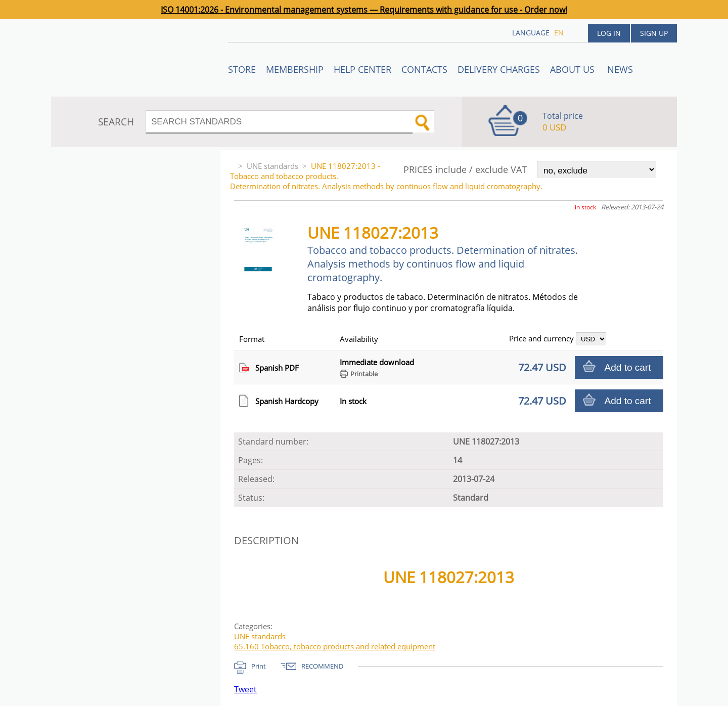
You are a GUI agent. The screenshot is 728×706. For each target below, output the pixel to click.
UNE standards (272, 166)
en (559, 33)
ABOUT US (574, 69)
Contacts (424, 69)
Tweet (245, 689)
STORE (242, 69)
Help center (362, 69)
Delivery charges (499, 69)
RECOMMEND (322, 666)
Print (259, 666)
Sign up (654, 33)
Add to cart (628, 367)
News (620, 69)
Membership (295, 69)
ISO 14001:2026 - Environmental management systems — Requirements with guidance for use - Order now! (364, 10)
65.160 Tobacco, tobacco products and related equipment (335, 646)
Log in (609, 33)
